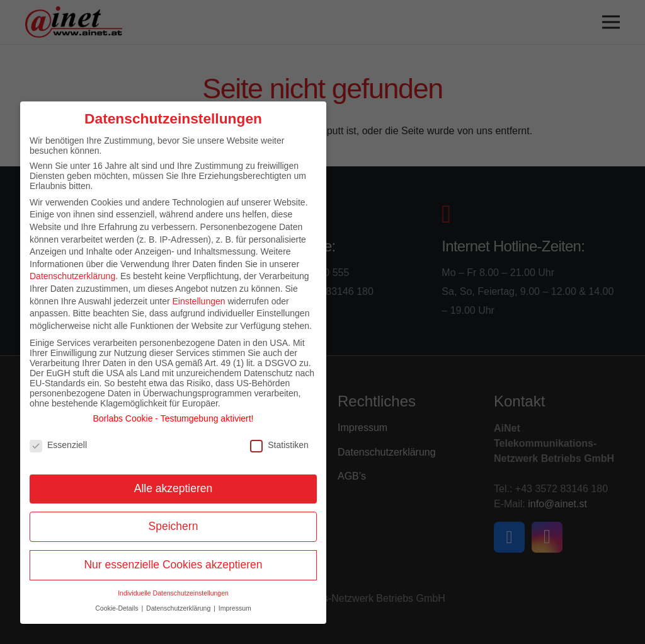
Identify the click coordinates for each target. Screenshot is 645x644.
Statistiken (279, 445)
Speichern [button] (174, 526)
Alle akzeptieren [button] (174, 488)
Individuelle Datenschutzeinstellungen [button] (173, 593)
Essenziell (58, 445)
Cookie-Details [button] (117, 608)
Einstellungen (198, 301)
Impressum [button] (235, 608)
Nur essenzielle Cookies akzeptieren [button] (173, 565)
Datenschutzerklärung (72, 276)
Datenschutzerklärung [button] (179, 608)
